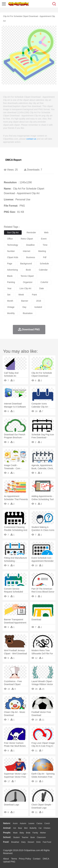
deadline (30, 245)
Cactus (39, 823)
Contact (37, 859)
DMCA (46, 859)
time (45, 245)
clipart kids (13, 257)
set (9, 295)
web (46, 232)
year (9, 288)
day (24, 307)
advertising (12, 270)
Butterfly (33, 828)
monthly (11, 313)
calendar (43, 270)
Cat (40, 828)
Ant (15, 828)
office (10, 239)
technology (13, 245)
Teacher (25, 837)
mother (43, 833)
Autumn (23, 823)
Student (16, 837)
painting (11, 282)
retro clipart (27, 239)
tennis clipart (27, 276)
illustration (28, 313)
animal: (7, 828)
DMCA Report (13, 160)
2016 (39, 301)
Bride (28, 833)
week (21, 295)
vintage (11, 307)
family (35, 833)
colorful (44, 282)
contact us (31, 139)
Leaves (31, 823)
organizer (28, 282)
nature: (7, 823)
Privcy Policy (25, 859)
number (11, 251)
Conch (47, 823)
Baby (22, 833)
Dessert (31, 842)
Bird (26, 828)
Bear (20, 828)
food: (6, 842)
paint (34, 295)
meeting (42, 251)
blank (10, 276)
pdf (45, 257)
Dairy (23, 842)
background (26, 264)
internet (27, 251)
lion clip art (25, 288)
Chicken (47, 828)
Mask (15, 833)
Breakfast (15, 842)
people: (7, 833)
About (6, 859)
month (10, 301)
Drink (39, 842)
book (28, 270)
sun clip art (13, 232)
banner (25, 301)
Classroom (41, 837)
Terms (14, 859)
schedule (44, 264)
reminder (31, 232)
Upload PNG (9, 862)
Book (33, 837)
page (10, 264)
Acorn (15, 823)
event (44, 239)
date (42, 288)
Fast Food (47, 842)
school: (7, 837)
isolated (38, 307)
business (31, 257)
